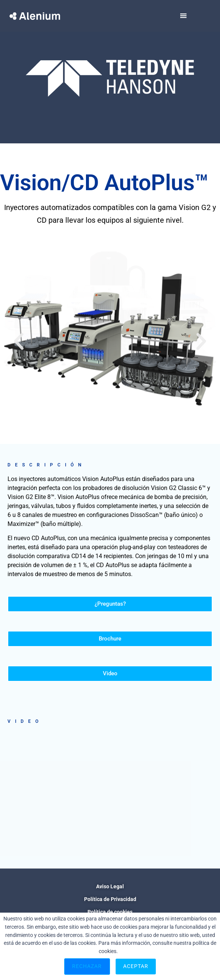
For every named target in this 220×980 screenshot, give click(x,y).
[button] (19, 341)
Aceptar (136, 966)
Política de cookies (110, 912)
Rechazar (87, 966)
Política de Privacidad (110, 899)
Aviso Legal (110, 886)
